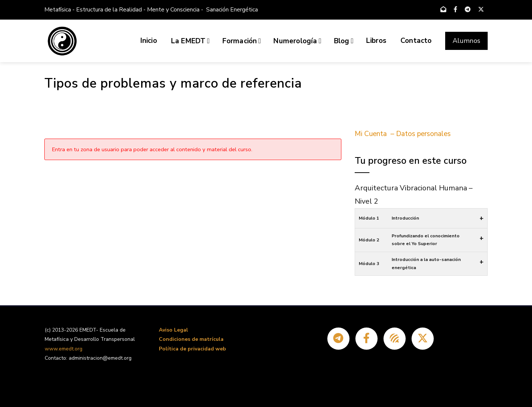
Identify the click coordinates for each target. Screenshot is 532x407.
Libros (376, 41)
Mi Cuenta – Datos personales (403, 134)
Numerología (297, 41)
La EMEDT (190, 41)
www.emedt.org (64, 349)
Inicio (149, 41)
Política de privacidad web (192, 349)
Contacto (416, 41)
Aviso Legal (173, 330)
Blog (344, 41)
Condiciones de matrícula (191, 339)
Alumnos (466, 41)
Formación (242, 41)
